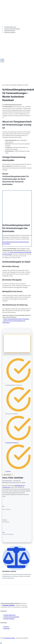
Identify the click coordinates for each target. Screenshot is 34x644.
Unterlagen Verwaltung (10, 32)
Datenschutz (7, 628)
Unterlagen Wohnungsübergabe (12, 29)
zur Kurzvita (8, 471)
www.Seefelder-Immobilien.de (12, 443)
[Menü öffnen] (2, 61)
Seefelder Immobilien (9, 605)
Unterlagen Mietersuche (10, 27)
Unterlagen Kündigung (10, 31)
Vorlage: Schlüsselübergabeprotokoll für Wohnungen (16, 319)
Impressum (6, 627)
